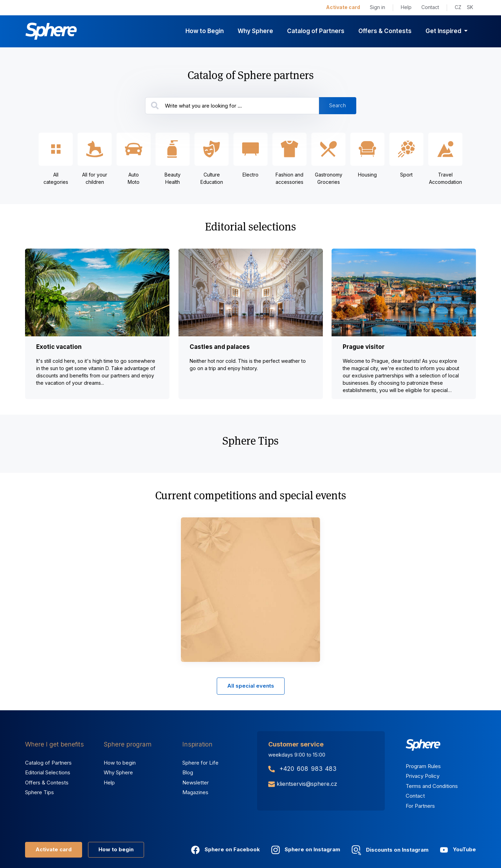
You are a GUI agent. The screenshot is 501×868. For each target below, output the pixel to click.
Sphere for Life (200, 763)
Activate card (343, 7)
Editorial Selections (48, 772)
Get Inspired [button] (444, 31)
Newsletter (196, 783)
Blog (188, 772)
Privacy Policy (423, 776)
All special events (251, 686)
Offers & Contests (385, 31)
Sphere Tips (39, 792)
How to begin (120, 763)
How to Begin (205, 31)
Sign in (377, 7)
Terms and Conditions (432, 786)
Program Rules (423, 766)
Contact (430, 7)
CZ (458, 7)
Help (406, 7)
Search (337, 105)
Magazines (195, 792)
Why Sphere (255, 31)
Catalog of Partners (316, 31)
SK (470, 7)
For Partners (420, 806)
